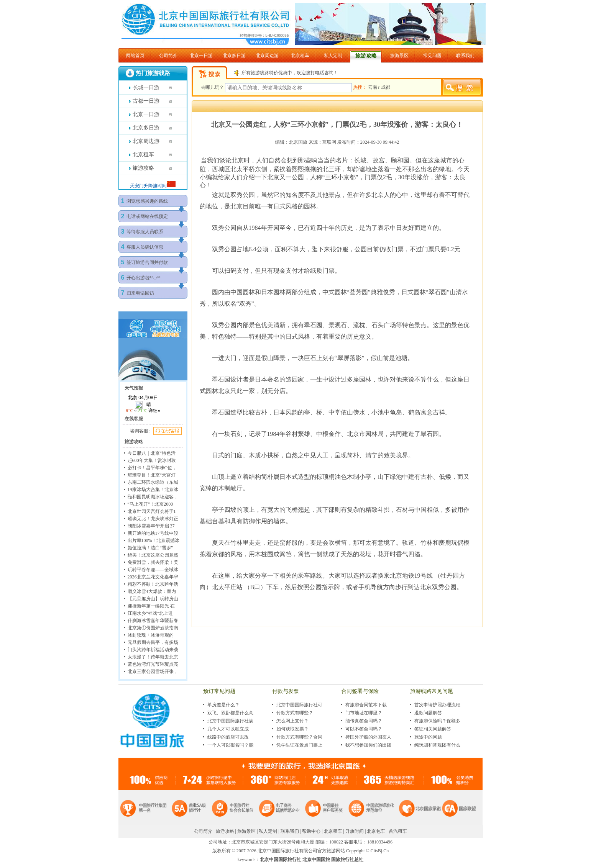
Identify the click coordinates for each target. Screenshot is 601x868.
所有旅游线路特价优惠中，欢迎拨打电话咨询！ (290, 73)
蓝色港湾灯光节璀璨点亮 (153, 664)
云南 (373, 87)
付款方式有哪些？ (295, 713)
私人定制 (333, 56)
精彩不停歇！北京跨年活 (153, 584)
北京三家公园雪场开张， (153, 671)
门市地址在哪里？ (364, 713)
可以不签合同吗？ (364, 729)
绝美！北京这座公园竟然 (153, 555)
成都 (386, 87)
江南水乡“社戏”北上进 (150, 613)
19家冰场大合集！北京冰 (153, 490)
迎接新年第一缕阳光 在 (151, 606)
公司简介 (168, 56)
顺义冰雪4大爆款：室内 (152, 591)
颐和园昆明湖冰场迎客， (153, 497)
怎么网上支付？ (292, 721)
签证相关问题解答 (433, 729)
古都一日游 (146, 101)
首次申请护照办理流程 (437, 705)
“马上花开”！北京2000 (150, 504)
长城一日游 (146, 88)
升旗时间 (355, 831)
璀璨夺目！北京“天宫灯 (152, 475)
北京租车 (300, 56)
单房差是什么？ (223, 705)
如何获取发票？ (292, 729)
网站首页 (135, 56)
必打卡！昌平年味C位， (152, 468)
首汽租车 (398, 831)
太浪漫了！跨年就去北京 (153, 657)
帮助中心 (311, 831)
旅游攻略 (366, 56)
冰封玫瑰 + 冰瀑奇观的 (151, 635)
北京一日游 (201, 56)
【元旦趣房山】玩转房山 (153, 599)
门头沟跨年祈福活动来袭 (153, 650)
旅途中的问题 (428, 737)
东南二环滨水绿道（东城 (153, 482)
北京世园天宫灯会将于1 (152, 511)
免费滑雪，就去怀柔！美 (153, 562)
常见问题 (432, 56)
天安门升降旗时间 (148, 186)
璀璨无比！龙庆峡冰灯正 (153, 519)
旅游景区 (399, 56)
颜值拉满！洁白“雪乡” (150, 548)
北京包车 (376, 831)
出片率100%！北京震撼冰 (154, 540)
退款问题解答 (428, 713)
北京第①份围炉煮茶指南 (153, 628)
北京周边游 (267, 56)
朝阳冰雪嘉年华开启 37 (151, 526)
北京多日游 (234, 56)
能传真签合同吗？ (364, 721)
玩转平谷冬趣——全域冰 (153, 570)
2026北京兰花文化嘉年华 (153, 577)
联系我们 (465, 56)
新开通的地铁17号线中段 (153, 533)
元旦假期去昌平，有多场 (153, 642)
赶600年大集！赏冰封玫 (152, 460)
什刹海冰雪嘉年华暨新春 (153, 621)
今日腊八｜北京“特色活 (152, 453)
